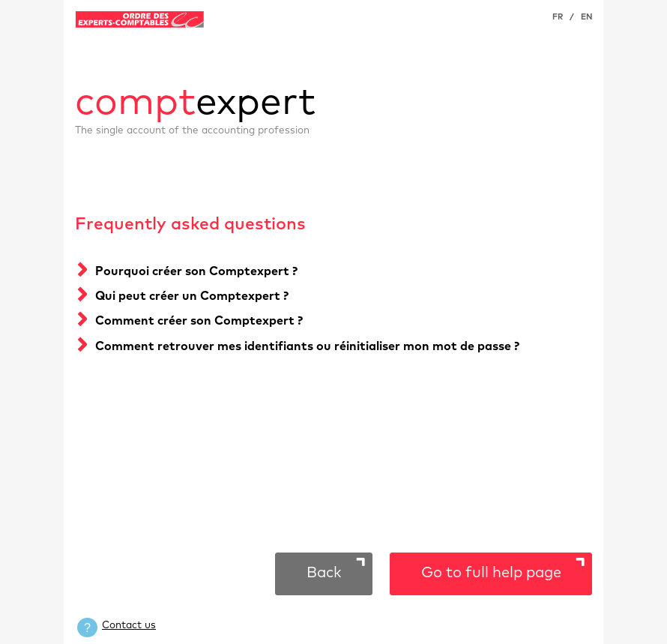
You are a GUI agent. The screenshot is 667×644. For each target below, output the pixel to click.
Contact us (129, 625)
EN (586, 17)
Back (324, 573)
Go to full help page (491, 573)
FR (558, 17)
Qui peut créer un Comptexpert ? (192, 296)
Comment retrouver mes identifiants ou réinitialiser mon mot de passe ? (307, 346)
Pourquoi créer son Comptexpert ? (196, 271)
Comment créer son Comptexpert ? (199, 321)
